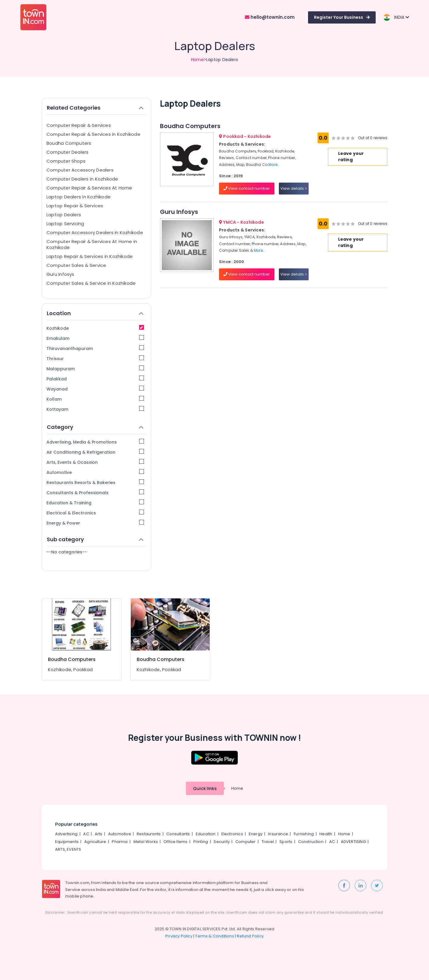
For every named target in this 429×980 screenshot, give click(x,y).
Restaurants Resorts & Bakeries (95, 482)
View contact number (247, 188)
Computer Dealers (68, 152)
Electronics (232, 834)
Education (206, 834)
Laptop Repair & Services (75, 206)
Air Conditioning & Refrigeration (95, 452)
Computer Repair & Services (79, 125)
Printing (201, 842)
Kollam (95, 399)
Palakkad (95, 379)
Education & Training (95, 503)
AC (86, 834)
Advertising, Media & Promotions (95, 442)
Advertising (66, 834)
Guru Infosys (60, 274)
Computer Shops (66, 161)
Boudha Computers (69, 143)
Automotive (95, 472)
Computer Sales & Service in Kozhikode (91, 283)
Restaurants (149, 834)
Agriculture (95, 842)
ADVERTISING (353, 842)
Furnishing (304, 834)
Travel (268, 842)
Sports (286, 842)
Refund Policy (250, 936)
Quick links (205, 788)
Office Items (175, 842)
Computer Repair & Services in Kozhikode (93, 134)
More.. (274, 165)
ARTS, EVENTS (68, 849)
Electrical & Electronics (95, 513)
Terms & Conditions (215, 936)
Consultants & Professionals (95, 493)
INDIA (396, 17)
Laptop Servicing (65, 224)
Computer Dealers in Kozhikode (82, 179)
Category (95, 427)
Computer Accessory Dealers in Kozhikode (95, 232)
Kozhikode (95, 328)
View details (294, 188)
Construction (311, 842)
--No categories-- (67, 552)
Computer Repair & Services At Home (89, 188)
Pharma (120, 842)
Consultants (178, 834)
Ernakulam (95, 338)
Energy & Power (95, 523)
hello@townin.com (270, 17)
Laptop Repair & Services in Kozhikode (90, 256)
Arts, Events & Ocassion (95, 462)
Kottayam (95, 409)
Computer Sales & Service (76, 265)
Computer (246, 842)
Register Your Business (342, 17)
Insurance (278, 834)
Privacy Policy (179, 936)
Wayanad (95, 389)
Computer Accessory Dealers (80, 170)
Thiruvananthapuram (95, 348)
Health (326, 834)
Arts (99, 834)
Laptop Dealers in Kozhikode (79, 197)
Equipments (67, 842)
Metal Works (146, 842)
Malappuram (95, 369)
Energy (256, 834)
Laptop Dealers (64, 215)
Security (222, 842)
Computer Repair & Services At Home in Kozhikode (92, 244)
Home (197, 60)
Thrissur (95, 358)
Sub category (95, 539)
